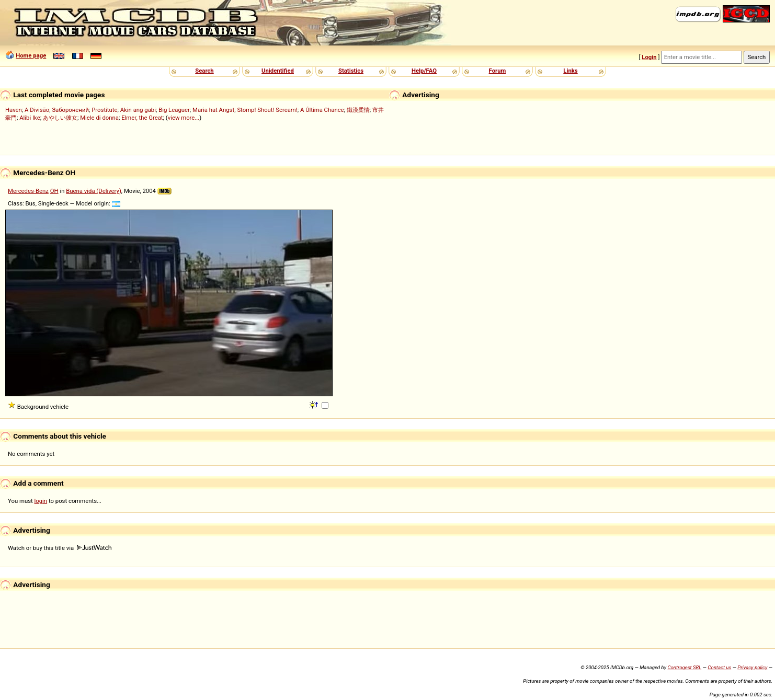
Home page (31, 55)
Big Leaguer (174, 110)
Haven (14, 110)
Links (570, 71)
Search (204, 71)
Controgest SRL (684, 667)
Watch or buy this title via (60, 548)
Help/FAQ (424, 71)
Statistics (351, 71)
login (41, 501)
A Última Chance (322, 110)
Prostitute (104, 110)
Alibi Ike (30, 118)
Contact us (719, 667)
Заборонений (70, 110)
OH (54, 191)
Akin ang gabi (138, 110)
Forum (498, 71)
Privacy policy (752, 667)
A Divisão (37, 110)
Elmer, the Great (142, 118)
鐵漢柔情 (358, 110)
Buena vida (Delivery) (94, 191)
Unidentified (278, 71)
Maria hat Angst (213, 110)
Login (649, 57)
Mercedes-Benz (28, 191)
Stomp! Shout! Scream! (267, 110)
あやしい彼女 (60, 118)
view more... (184, 118)
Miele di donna (99, 118)
